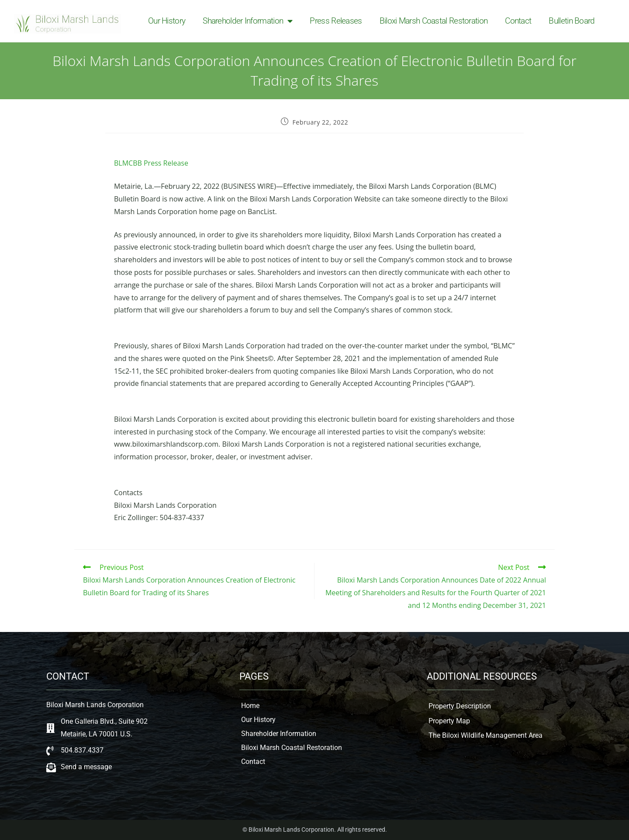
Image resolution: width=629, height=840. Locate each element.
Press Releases (336, 21)
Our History (167, 21)
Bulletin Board (572, 21)
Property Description (460, 706)
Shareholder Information (247, 21)
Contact (518, 21)
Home (250, 706)
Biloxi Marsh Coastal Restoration (434, 21)
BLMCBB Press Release (151, 163)
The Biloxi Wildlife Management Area (486, 735)
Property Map (449, 721)
